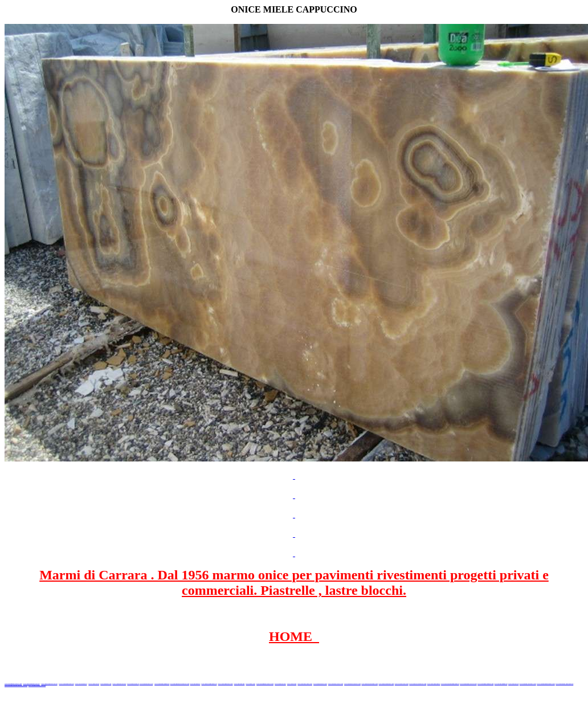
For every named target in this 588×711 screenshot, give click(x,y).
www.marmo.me (240, 684)
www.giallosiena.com (320, 684)
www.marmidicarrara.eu (49, 684)
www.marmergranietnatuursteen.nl (16, 686)
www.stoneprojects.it (120, 684)
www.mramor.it (195, 684)
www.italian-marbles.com (528, 684)
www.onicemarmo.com (226, 684)
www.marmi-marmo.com (369, 684)
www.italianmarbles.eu (67, 684)
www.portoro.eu (513, 684)
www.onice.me (251, 684)
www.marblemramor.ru (209, 684)
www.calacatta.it (94, 684)
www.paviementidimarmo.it (450, 684)
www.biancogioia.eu (501, 684)
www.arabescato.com (402, 684)
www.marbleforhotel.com (352, 684)
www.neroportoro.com (305, 684)
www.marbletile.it (133, 684)
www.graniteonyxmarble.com (180, 684)
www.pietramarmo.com (387, 684)
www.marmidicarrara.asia (265, 684)
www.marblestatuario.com (418, 684)
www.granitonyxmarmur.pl (564, 684)
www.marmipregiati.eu (162, 684)
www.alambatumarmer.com (546, 684)
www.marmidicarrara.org (468, 684)
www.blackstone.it (81, 684)
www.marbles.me (280, 684)
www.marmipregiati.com (485, 684)
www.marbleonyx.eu (146, 684)
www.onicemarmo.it (434, 684)
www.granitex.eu (106, 684)
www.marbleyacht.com (336, 684)
